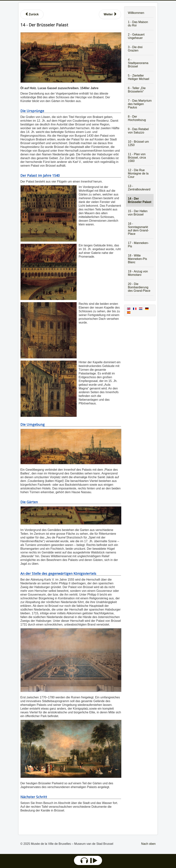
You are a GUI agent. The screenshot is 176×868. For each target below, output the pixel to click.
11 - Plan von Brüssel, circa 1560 (137, 158)
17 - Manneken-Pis (138, 245)
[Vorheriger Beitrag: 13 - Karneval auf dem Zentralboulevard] (32, 14)
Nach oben (148, 844)
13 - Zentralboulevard (139, 188)
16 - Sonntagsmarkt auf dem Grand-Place (138, 229)
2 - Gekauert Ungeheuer (136, 36)
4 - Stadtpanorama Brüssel (138, 63)
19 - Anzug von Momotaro (138, 273)
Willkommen (136, 13)
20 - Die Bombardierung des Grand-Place (139, 287)
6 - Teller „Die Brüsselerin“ (137, 90)
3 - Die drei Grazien (135, 49)
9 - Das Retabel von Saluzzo (138, 131)
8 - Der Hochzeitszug (137, 118)
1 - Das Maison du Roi (138, 24)
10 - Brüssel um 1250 (138, 143)
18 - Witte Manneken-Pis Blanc (138, 259)
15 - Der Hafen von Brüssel (138, 213)
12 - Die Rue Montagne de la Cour (138, 173)
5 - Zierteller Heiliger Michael (139, 77)
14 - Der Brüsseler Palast (140, 200)
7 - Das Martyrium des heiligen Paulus (140, 104)
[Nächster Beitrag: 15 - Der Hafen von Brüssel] (110, 14)
